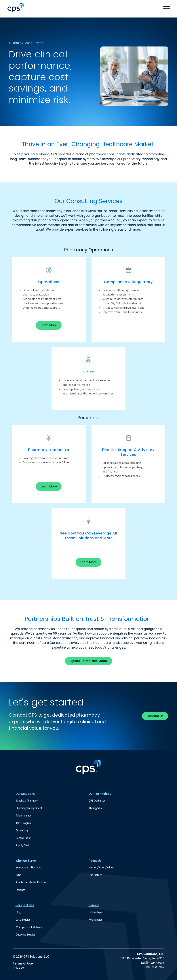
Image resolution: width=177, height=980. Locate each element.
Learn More (51, 326)
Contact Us (155, 716)
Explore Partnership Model (88, 661)
